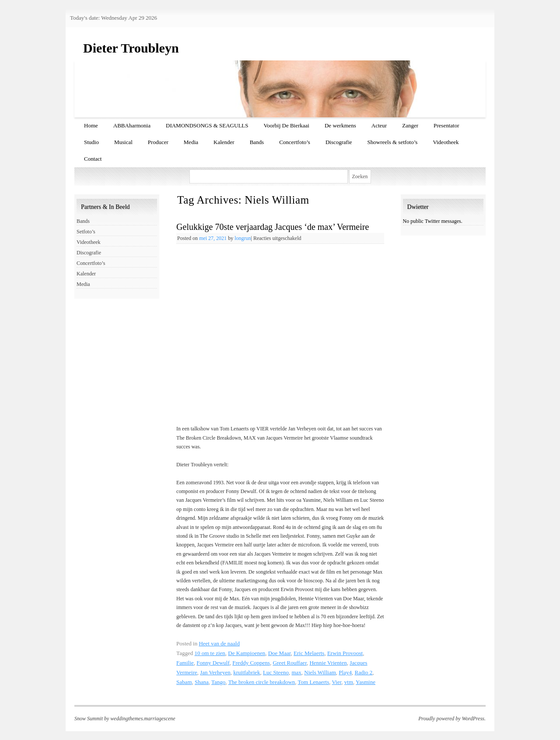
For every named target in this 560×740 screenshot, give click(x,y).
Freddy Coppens (251, 663)
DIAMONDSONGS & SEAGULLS (207, 125)
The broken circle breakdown (262, 682)
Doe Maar (280, 653)
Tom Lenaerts (314, 682)
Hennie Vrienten (328, 663)
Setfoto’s (86, 232)
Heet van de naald (219, 643)
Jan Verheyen (215, 672)
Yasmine (366, 682)
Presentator (446, 125)
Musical (123, 142)
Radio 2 (363, 672)
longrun (243, 238)
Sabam (184, 682)
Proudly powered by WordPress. (452, 719)
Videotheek (446, 142)
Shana (202, 682)
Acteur (379, 125)
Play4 (345, 672)
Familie (185, 663)
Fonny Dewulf (213, 663)
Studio (91, 142)
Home (91, 125)
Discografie (339, 142)
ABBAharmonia (132, 125)
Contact (93, 159)
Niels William (320, 672)
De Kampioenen (247, 653)
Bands (257, 142)
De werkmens (340, 125)
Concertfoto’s (295, 142)
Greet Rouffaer (290, 663)
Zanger (410, 125)
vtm (349, 682)
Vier (337, 682)
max (296, 672)
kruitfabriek (247, 672)
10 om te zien (210, 653)
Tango (218, 682)
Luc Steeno (276, 672)
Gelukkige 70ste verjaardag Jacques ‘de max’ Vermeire (273, 227)
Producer (158, 142)
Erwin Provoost (345, 653)
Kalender (224, 142)
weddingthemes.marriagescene (143, 719)
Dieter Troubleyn (131, 48)
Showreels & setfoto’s (393, 142)
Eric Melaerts (309, 653)
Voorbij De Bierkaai (287, 125)
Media (191, 142)
